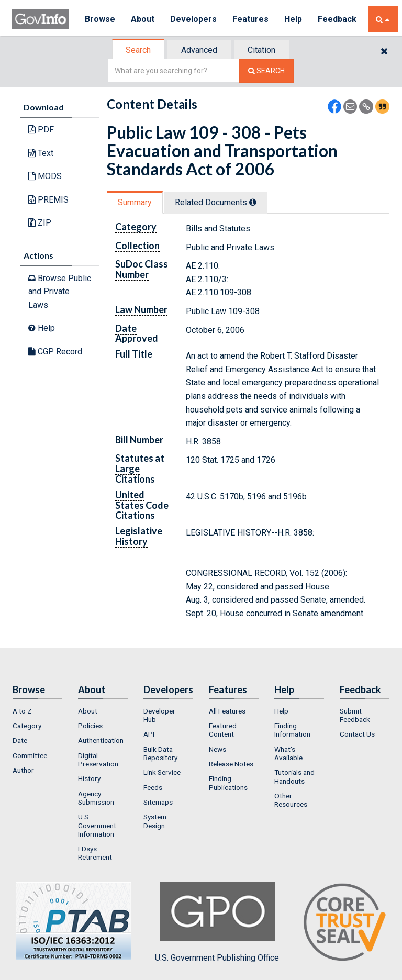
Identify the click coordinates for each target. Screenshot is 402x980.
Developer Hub (159, 715)
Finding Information (292, 730)
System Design (155, 821)
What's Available (288, 753)
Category (27, 726)
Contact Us (357, 734)
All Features (227, 711)
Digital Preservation (98, 760)
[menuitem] (37, 711)
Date (20, 740)
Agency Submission (96, 798)
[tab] (139, 50)
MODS (45, 176)
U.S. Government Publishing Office (217, 922)
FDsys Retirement (95, 853)
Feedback (337, 19)
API (149, 734)
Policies (90, 726)
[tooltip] (253, 202)
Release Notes (231, 764)
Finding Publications (228, 783)
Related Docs (216, 202)
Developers (193, 19)
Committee (30, 755)
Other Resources (291, 800)
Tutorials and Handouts (294, 776)
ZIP (40, 223)
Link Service (162, 772)
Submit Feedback (355, 715)
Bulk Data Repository (160, 753)
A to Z (22, 711)
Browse (100, 19)
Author (23, 770)
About (143, 19)
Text (41, 153)
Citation (261, 50)
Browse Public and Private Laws (60, 292)
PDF (41, 130)
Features (250, 19)
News (217, 749)
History (89, 778)
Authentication (101, 740)
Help (293, 19)
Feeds (153, 787)
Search (138, 50)
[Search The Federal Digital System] (266, 71)
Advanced (199, 50)
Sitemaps (158, 802)
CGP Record (55, 352)
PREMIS (48, 200)
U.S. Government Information (97, 825)
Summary (135, 202)
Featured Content (223, 730)
